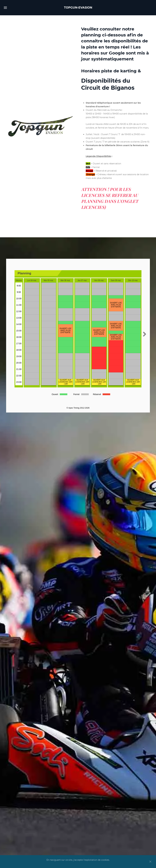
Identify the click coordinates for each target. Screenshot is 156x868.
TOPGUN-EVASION (78, 8)
